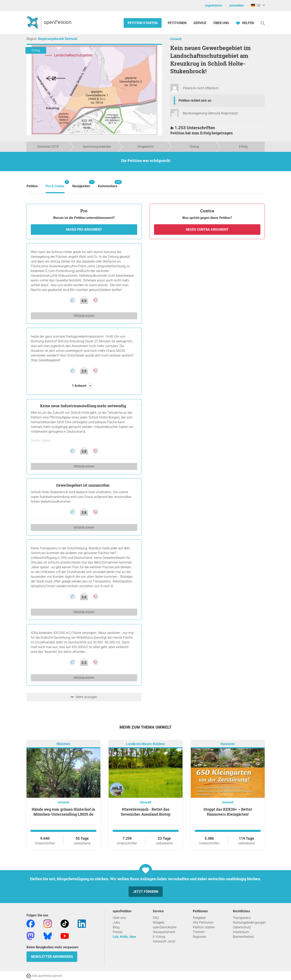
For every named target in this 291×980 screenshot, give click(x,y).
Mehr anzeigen (84, 697)
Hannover (228, 744)
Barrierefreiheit (243, 937)
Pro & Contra (55, 184)
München (63, 744)
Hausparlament (164, 932)
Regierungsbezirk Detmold (58, 39)
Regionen (200, 937)
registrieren (214, 5)
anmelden (237, 5)
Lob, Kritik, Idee (124, 937)
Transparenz (242, 918)
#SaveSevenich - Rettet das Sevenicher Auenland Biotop (146, 812)
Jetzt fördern (146, 892)
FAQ (156, 918)
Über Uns (221, 23)
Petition (32, 186)
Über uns (119, 918)
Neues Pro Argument (84, 230)
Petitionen (178, 23)
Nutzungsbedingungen (249, 922)
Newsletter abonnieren (52, 957)
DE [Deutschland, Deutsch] (256, 5)
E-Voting (159, 937)
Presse (118, 932)
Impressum (241, 932)
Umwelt (176, 39)
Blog (116, 927)
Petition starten (143, 23)
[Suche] (263, 23)
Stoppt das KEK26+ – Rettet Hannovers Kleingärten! (228, 812)
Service (200, 23)
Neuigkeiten (81, 184)
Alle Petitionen (203, 922)
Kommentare (108, 184)
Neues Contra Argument (207, 230)
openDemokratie (165, 927)
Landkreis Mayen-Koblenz (145, 744)
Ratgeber (199, 918)
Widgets (159, 922)
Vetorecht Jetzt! (164, 941)
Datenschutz (242, 927)
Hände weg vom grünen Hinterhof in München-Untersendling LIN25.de (63, 812)
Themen (199, 932)
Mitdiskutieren (84, 316)
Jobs (116, 922)
